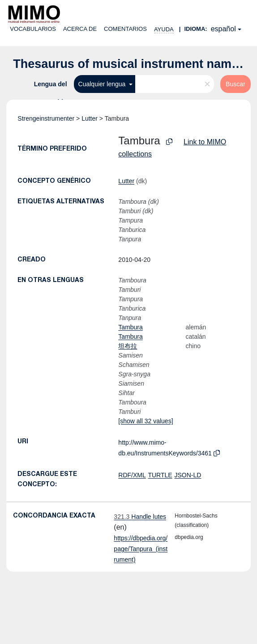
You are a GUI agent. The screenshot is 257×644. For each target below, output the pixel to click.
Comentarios (125, 29)
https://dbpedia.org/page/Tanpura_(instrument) (141, 549)
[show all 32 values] (146, 421)
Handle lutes (140, 517)
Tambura (130, 327)
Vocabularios (33, 29)
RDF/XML (132, 475)
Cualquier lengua (103, 84)
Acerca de (80, 29)
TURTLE (160, 475)
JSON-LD (188, 475)
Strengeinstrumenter (46, 118)
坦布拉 (128, 346)
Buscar (236, 84)
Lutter (90, 118)
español (223, 29)
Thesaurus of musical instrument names (129, 64)
